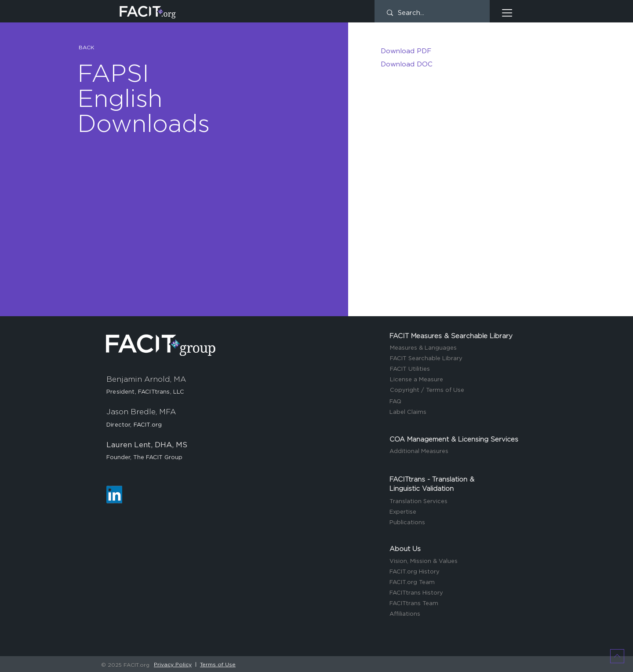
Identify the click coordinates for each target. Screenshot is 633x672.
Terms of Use (218, 665)
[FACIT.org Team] (455, 583)
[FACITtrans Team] (455, 604)
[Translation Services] (455, 502)
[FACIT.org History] (455, 572)
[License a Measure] (456, 380)
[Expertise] (455, 513)
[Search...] (432, 13)
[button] (507, 13)
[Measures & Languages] (456, 349)
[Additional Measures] (455, 452)
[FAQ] (455, 402)
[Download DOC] (446, 64)
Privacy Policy (173, 665)
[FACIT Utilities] (456, 370)
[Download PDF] (446, 51)
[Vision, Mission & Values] (455, 562)
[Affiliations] (455, 615)
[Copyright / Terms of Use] (456, 391)
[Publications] (455, 523)
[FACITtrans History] (455, 593)
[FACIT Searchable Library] (456, 359)
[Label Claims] (455, 413)
